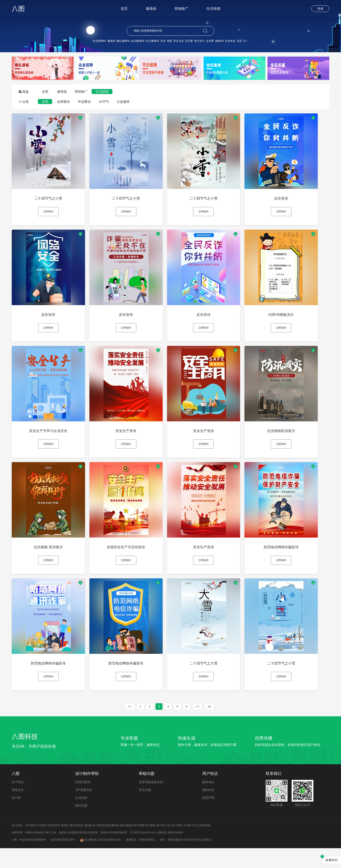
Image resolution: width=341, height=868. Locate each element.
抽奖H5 (219, 41)
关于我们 (18, 802)
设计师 (16, 818)
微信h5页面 (76, 845)
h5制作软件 (53, 845)
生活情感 (213, 9)
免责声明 (208, 818)
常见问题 (145, 810)
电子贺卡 (199, 41)
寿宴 (169, 41)
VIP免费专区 (84, 810)
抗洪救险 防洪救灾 (50, 559)
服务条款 (208, 802)
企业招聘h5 (99, 41)
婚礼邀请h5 (123, 41)
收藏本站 (332, 860)
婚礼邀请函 (127, 845)
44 (209, 726)
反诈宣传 (291, 199)
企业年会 (230, 41)
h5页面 (42, 845)
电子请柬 (139, 845)
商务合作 (18, 810)
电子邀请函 (99, 845)
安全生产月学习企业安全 (50, 439)
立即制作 (50, 212)
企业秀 (210, 41)
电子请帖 (150, 845)
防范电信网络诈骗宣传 (291, 559)
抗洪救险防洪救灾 (291, 439)
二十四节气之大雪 (211, 680)
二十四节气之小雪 (50, 199)
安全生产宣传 (130, 439)
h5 (27, 845)
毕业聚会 (84, 102)
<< (130, 726)
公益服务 (123, 102)
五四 (239, 41)
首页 (124, 9)
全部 (45, 92)
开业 (163, 41)
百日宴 (189, 41)
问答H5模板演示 (291, 319)
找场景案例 (83, 802)
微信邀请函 (113, 845)
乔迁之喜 (179, 41)
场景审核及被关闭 (151, 802)
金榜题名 (64, 102)
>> (197, 726)
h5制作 (33, 845)
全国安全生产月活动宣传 (130, 559)
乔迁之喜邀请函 (201, 845)
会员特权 (81, 818)
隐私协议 (208, 810)
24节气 (104, 102)
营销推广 (181, 9)
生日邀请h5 (152, 41)
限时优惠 (81, 825)
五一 (246, 41)
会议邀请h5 (138, 41)
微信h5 (65, 845)
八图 (18, 9)
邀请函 (151, 9)
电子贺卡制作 (175, 845)
